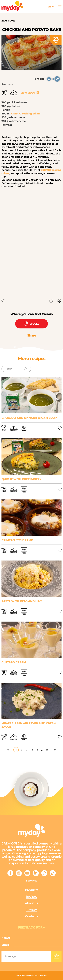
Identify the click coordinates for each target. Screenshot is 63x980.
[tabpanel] (31, 53)
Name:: (6, 938)
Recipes (32, 897)
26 (47, 750)
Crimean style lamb (17, 540)
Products (32, 890)
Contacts (32, 916)
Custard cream (14, 662)
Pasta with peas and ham (22, 601)
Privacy (32, 910)
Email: (5, 945)
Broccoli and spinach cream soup (29, 418)
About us (31, 903)
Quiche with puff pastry (21, 479)
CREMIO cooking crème (26, 114)
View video (30, 93)
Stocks (32, 324)
